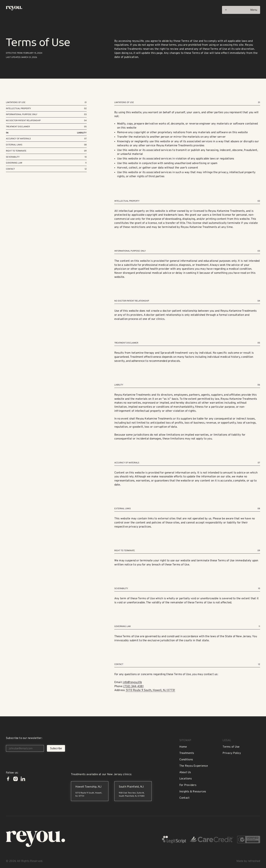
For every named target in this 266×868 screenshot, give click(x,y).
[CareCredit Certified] (212, 840)
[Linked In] (23, 779)
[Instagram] (16, 779)
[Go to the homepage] (35, 839)
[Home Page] (14, 8)
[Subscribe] (56, 748)
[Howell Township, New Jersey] (90, 791)
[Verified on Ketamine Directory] (249, 840)
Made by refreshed (248, 861)
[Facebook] (8, 779)
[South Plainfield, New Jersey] (133, 791)
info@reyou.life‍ (132, 682)
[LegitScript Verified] (174, 840)
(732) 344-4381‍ (133, 686)
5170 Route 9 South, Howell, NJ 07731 (151, 691)
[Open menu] (241, 10)
